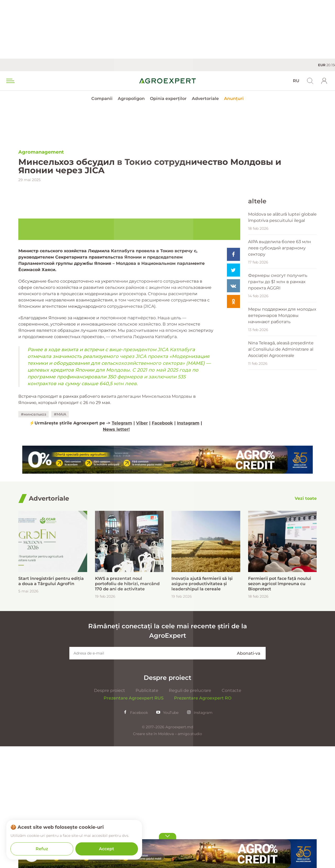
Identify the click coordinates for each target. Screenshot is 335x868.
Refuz (42, 849)
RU (296, 81)
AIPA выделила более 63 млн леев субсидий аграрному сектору (280, 306)
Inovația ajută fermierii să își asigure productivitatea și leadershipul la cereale (202, 705)
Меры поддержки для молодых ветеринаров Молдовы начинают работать (282, 373)
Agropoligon (131, 99)
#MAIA (60, 536)
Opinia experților (168, 99)
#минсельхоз (33, 536)
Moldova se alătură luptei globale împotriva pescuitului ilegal (282, 275)
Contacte (231, 812)
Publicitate (147, 812)
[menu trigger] (10, 81)
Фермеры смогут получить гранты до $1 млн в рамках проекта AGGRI (278, 339)
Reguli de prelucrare (190, 812)
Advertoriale (205, 99)
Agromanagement (41, 152)
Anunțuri (234, 99)
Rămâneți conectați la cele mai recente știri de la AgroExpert (168, 752)
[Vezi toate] (306, 620)
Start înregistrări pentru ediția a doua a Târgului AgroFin (51, 703)
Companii (102, 99)
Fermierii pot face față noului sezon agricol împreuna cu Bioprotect (280, 705)
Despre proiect (110, 812)
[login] (324, 81)
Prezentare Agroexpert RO (203, 820)
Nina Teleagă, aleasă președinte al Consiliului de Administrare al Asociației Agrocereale (281, 407)
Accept (107, 849)
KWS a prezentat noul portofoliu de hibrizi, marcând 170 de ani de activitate (127, 705)
